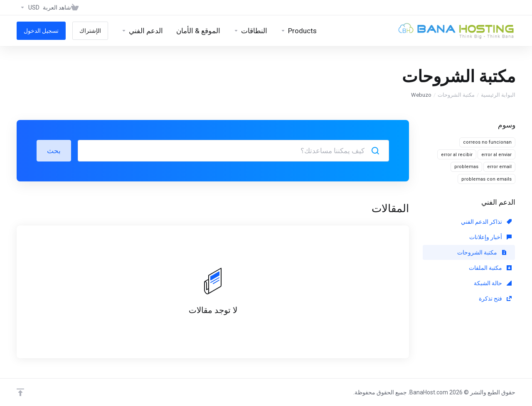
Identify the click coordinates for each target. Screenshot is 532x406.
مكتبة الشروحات (456, 95)
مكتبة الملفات (490, 268)
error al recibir (457, 155)
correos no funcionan (487, 142)
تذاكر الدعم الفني (486, 222)
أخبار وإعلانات (490, 237)
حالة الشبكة (493, 283)
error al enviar (496, 155)
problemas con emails (486, 179)
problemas (466, 167)
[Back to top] (20, 392)
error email (499, 167)
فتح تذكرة (495, 298)
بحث (54, 151)
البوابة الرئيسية (498, 95)
